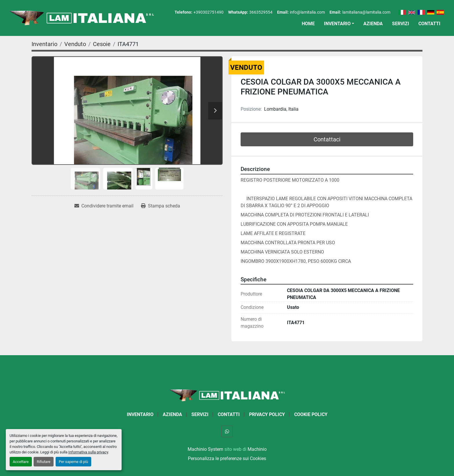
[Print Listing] (161, 206)
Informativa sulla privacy (88, 452)
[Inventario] (44, 44)
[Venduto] (75, 44)
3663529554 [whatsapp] (261, 12)
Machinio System (205, 449)
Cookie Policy (311, 414)
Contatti (429, 24)
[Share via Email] (104, 206)
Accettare (21, 462)
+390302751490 (208, 12)
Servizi (401, 24)
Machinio (257, 449)
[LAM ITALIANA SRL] (227, 395)
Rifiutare (44, 462)
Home (308, 24)
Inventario (337, 24)
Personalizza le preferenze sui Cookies (227, 458)
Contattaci (327, 139)
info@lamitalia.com (307, 12)
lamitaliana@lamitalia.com (366, 12)
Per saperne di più (73, 462)
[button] (339, 24)
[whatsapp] (227, 431)
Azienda (373, 24)
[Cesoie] (102, 44)
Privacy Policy (267, 414)
